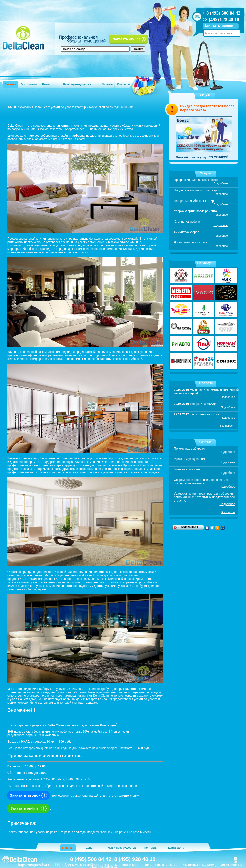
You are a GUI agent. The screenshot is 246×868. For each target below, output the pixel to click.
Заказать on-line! (29, 808)
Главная (11, 84)
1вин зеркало (17, 136)
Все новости (227, 426)
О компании (29, 84)
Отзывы (107, 84)
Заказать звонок (219, 25)
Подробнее (221, 183)
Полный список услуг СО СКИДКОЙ (202, 157)
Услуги (206, 173)
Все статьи (228, 512)
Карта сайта (176, 848)
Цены (46, 84)
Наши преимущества (77, 84)
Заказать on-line (127, 39)
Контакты (124, 84)
